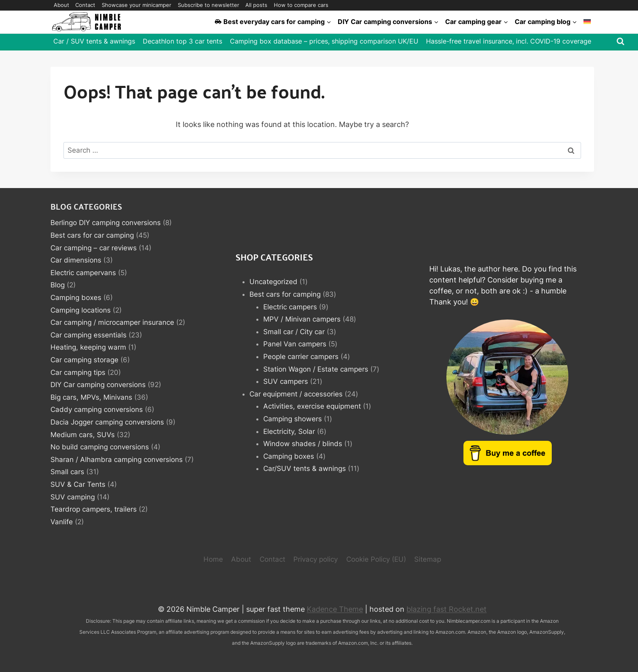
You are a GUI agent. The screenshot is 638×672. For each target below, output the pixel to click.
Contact (85, 5)
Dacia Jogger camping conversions (107, 422)
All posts (256, 5)
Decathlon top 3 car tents (182, 41)
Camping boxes (76, 298)
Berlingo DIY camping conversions (106, 223)
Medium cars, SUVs (83, 435)
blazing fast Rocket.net (447, 609)
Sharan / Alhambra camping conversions (117, 460)
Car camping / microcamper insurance (112, 322)
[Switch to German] (587, 22)
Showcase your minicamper (137, 5)
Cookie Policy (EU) (376, 559)
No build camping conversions (100, 447)
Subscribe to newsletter (209, 5)
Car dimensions (76, 260)
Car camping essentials (88, 335)
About (61, 5)
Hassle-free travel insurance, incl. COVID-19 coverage (509, 41)
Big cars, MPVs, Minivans (91, 397)
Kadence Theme (335, 609)
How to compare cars (301, 5)
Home (213, 559)
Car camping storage (84, 360)
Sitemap (428, 559)
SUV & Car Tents (78, 484)
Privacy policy (316, 559)
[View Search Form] (621, 42)
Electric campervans (83, 273)
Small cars (67, 472)
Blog (58, 285)
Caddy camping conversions (97, 409)
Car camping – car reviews (94, 248)
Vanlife (62, 522)
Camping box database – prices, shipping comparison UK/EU (324, 41)
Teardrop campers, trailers (94, 509)
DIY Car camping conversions (98, 385)
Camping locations (81, 310)
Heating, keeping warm (88, 347)
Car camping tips (78, 372)
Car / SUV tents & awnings (94, 41)
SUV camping (73, 497)
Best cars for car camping (92, 235)
